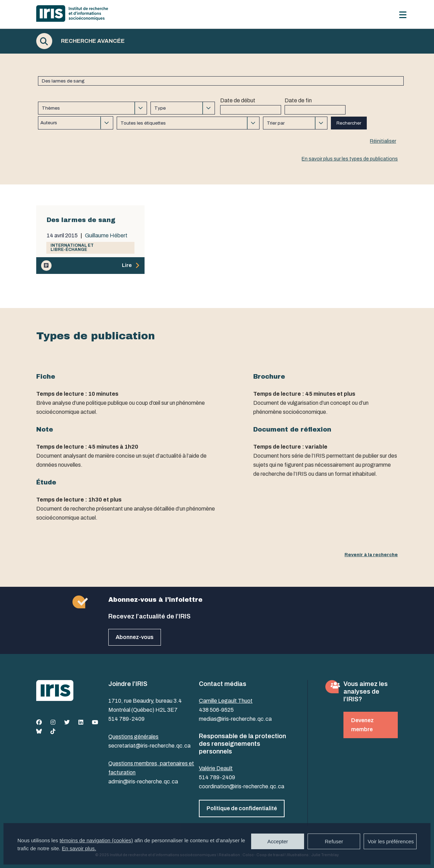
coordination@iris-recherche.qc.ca (242, 786)
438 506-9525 (216, 710)
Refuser (334, 841)
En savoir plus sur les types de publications (350, 159)
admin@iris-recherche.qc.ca (143, 782)
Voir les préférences (391, 841)
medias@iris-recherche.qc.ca (235, 719)
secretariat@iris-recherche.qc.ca (149, 746)
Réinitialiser (383, 141)
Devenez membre (362, 725)
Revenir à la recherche (371, 555)
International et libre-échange (72, 247)
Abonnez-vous (135, 637)
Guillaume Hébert (106, 236)
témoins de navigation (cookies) (96, 840)
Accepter (278, 841)
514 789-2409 (126, 719)
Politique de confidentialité (242, 808)
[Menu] (403, 15)
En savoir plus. (79, 848)
